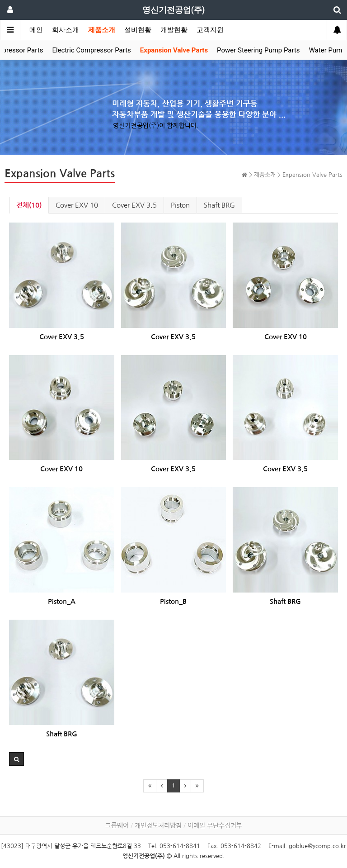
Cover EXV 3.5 (134, 205)
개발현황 (174, 30)
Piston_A (62, 601)
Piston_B (173, 601)
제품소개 (102, 30)
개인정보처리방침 (158, 825)
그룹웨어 (117, 825)
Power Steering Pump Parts (258, 50)
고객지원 (210, 30)
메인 (36, 30)
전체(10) (29, 205)
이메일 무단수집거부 (215, 825)
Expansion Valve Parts (174, 50)
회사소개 (66, 30)
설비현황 (138, 30)
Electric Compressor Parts (91, 50)
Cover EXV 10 (77, 205)
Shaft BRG (219, 205)
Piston (180, 205)
